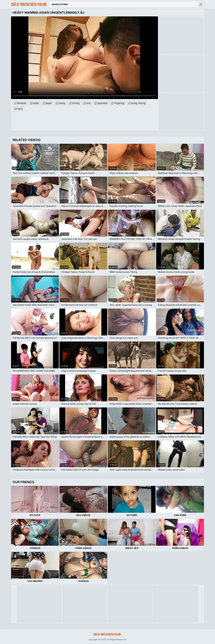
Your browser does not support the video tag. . (85, 58)
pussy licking (138, 103)
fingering (119, 103)
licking (76, 103)
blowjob (22, 103)
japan (49, 103)
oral (88, 103)
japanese (102, 103)
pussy (62, 103)
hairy (20, 109)
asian (36, 103)
